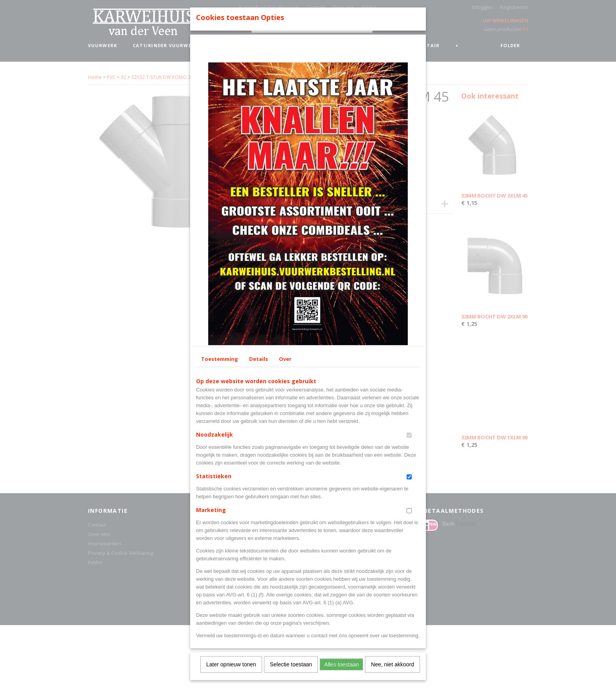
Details (258, 493)
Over (285, 493)
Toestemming (220, 493)
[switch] (409, 569)
